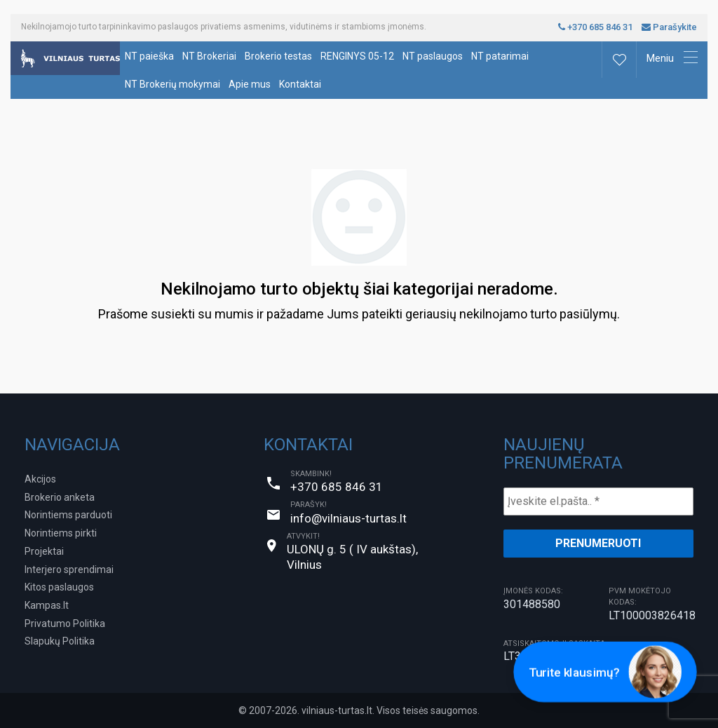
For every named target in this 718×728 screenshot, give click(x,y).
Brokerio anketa (60, 497)
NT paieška (149, 56)
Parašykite (669, 27)
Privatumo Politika (65, 623)
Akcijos (40, 479)
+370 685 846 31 (595, 27)
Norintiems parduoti (68, 515)
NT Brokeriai (209, 56)
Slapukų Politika (60, 641)
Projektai (44, 551)
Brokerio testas (278, 56)
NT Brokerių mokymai (172, 84)
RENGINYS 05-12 (357, 56)
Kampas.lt (47, 605)
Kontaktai (300, 84)
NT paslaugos (433, 56)
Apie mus (250, 84)
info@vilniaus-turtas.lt (348, 518)
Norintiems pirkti (61, 533)
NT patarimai (500, 56)
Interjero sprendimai (69, 569)
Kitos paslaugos (59, 587)
